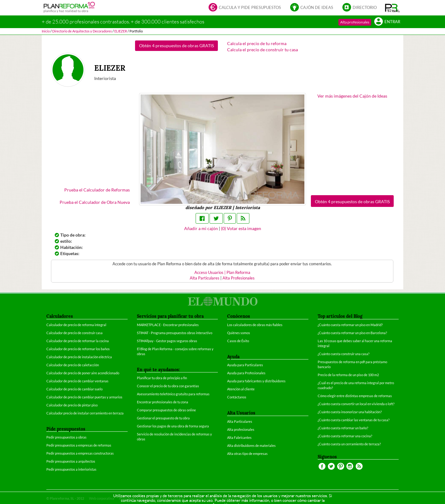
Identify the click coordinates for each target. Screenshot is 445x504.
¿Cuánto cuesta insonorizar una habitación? (350, 412)
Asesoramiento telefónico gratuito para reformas (173, 394)
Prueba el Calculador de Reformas (97, 190)
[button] (392, 8)
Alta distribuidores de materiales (251, 445)
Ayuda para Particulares (245, 365)
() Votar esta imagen (241, 228)
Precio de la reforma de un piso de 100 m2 (348, 375)
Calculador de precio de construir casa (74, 333)
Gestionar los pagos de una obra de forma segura (173, 426)
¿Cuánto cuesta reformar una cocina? (345, 436)
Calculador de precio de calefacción (73, 365)
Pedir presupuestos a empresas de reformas (79, 445)
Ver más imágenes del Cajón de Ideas (352, 96)
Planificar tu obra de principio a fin (162, 378)
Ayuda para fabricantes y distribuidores (256, 381)
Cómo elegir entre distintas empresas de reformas (355, 396)
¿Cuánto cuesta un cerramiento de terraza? (349, 444)
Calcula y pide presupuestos (245, 8)
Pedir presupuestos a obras (66, 437)
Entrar (387, 22)
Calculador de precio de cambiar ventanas (77, 381)
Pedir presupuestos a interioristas (71, 469)
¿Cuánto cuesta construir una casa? (343, 354)
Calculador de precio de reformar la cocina (78, 341)
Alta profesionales (355, 22)
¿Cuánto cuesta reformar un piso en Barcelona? (352, 333)
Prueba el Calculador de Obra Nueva (95, 202)
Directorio (360, 8)
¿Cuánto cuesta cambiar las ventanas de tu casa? (354, 420)
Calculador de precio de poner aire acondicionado (83, 373)
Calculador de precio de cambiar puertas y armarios (84, 397)
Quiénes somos (239, 333)
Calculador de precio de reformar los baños (78, 349)
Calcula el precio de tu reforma (257, 43)
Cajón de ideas (312, 8)
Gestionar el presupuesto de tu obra (163, 418)
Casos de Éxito (238, 341)
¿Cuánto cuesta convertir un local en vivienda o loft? (356, 404)
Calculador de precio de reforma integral (76, 325)
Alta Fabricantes (239, 437)
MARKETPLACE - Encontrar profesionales (168, 325)
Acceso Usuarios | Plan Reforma (222, 273)
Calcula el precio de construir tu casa (263, 50)
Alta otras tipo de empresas (247, 454)
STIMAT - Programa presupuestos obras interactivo (175, 333)
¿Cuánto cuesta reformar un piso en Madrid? (350, 325)
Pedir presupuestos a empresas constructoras (80, 453)
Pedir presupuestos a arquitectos (71, 461)
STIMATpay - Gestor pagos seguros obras (167, 341)
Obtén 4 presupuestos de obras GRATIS (176, 46)
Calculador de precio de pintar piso (72, 405)
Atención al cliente (241, 389)
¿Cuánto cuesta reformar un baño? (343, 428)
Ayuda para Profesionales (246, 373)
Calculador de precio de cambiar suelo (74, 389)
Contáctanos (237, 397)
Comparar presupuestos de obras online (166, 410)
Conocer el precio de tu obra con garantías (168, 386)
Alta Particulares (205, 278)
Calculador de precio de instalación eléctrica (79, 357)
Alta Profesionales (239, 278)
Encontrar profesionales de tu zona (163, 402)
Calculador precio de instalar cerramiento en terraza (85, 413)
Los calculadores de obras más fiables (255, 325)
